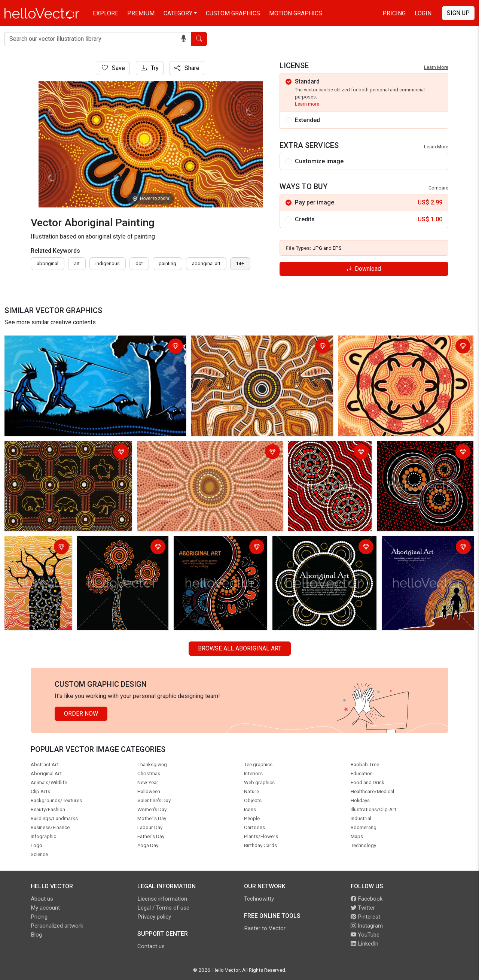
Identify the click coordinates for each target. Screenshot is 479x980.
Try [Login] (150, 68)
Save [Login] (113, 68)
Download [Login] (364, 269)
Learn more (307, 104)
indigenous (108, 263)
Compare (438, 188)
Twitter (363, 908)
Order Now (81, 714)
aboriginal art (206, 263)
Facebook (367, 899)
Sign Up (458, 13)
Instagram (367, 926)
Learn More (436, 67)
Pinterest (365, 917)
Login (423, 13)
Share (187, 68)
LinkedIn (364, 944)
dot (139, 263)
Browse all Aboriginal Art (240, 648)
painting (167, 263)
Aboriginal (48, 263)
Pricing (394, 13)
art (77, 263)
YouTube (365, 935)
